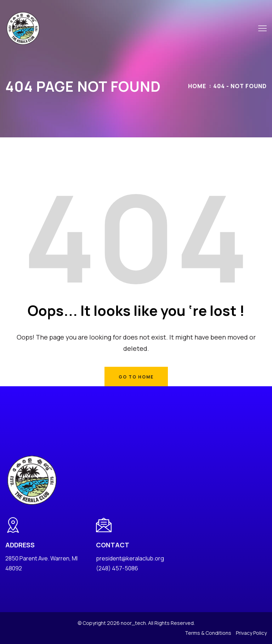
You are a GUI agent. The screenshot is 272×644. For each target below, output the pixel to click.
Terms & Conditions (208, 633)
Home (197, 86)
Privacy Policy (251, 633)
